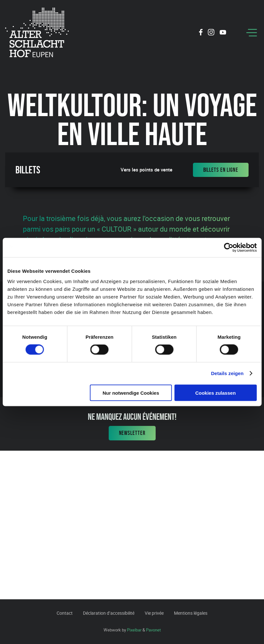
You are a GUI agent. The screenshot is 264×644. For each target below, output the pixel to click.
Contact (65, 613)
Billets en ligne (221, 170)
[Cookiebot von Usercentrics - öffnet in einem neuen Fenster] (228, 248)
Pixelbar (134, 630)
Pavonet (153, 630)
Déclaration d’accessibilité (109, 613)
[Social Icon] (201, 33)
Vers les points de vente (146, 170)
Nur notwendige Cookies (131, 393)
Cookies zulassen (215, 393)
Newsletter (132, 433)
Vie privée (154, 613)
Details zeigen (227, 373)
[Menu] (252, 33)
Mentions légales (191, 613)
